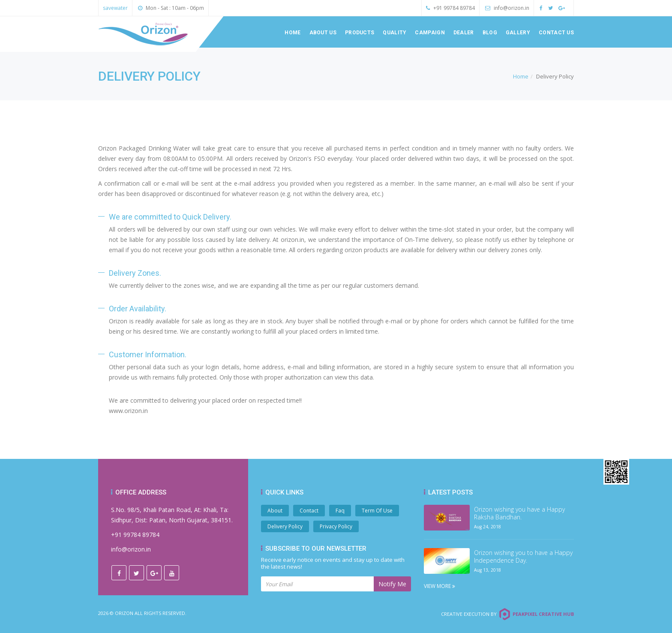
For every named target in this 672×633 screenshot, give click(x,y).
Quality (394, 33)
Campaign (430, 33)
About (275, 511)
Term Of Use (377, 511)
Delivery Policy (285, 526)
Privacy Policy (336, 526)
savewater (115, 8)
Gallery (518, 33)
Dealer (464, 33)
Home (292, 33)
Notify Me (392, 584)
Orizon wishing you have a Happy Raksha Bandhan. (519, 513)
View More (439, 586)
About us (323, 33)
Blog (490, 33)
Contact (309, 511)
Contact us (556, 33)
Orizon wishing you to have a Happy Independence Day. (523, 557)
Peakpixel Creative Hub (543, 614)
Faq (340, 511)
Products (360, 33)
